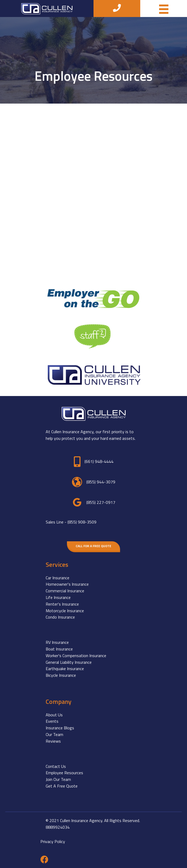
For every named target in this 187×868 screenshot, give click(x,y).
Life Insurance (58, 597)
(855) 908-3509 (82, 522)
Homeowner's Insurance (67, 584)
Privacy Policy (53, 841)
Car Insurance (58, 578)
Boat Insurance (59, 649)
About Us (54, 715)
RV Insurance (57, 642)
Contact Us (56, 766)
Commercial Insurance (65, 591)
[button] (93, 546)
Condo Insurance (60, 617)
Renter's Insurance (62, 604)
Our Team (54, 734)
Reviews (53, 741)
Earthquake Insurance (65, 669)
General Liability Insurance (69, 662)
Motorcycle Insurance (65, 611)
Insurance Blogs (60, 728)
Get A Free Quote (62, 786)
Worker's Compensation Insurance (76, 656)
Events (52, 721)
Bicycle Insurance (61, 675)
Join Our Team (58, 779)
